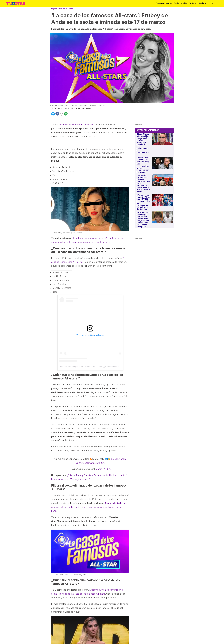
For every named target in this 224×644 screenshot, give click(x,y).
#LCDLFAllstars (118, 459)
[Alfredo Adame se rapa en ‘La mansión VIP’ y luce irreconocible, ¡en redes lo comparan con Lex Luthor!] (163, 163)
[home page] (16, 3)
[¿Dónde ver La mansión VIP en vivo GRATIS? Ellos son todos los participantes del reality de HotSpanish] (163, 200)
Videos (193, 3)
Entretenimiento (164, 3)
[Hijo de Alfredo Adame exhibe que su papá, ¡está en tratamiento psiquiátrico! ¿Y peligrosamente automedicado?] (163, 139)
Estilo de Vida (181, 3)
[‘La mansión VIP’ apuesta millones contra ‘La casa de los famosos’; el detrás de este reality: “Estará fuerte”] (163, 180)
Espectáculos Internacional (62, 9)
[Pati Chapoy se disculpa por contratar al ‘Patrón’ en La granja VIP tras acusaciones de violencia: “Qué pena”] (163, 217)
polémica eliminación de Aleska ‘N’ (76, 125)
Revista (202, 3)
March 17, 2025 (103, 469)
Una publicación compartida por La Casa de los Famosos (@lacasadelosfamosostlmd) (92, 367)
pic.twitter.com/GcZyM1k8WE (90, 463)
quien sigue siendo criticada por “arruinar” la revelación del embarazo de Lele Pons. (90, 507)
